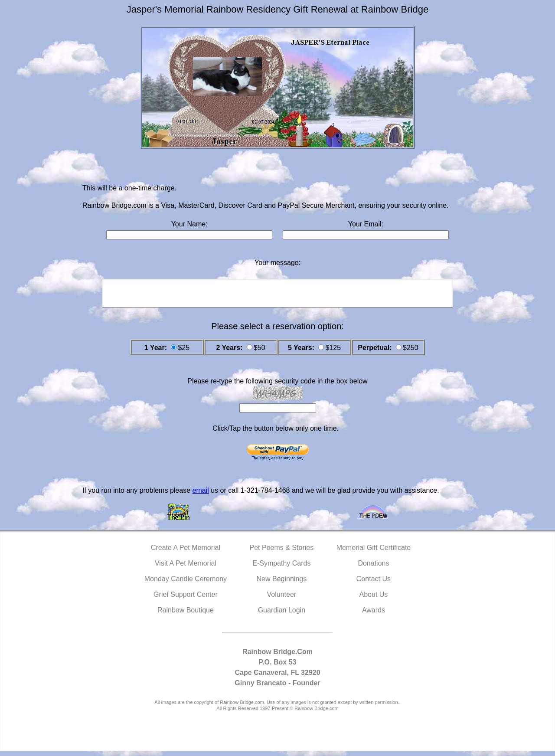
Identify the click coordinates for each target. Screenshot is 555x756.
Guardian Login (282, 615)
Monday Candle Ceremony (186, 584)
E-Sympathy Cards (281, 568)
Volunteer (282, 600)
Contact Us (374, 584)
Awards (374, 615)
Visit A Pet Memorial (186, 568)
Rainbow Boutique (186, 615)
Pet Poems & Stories (282, 553)
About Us (374, 600)
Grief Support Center (186, 600)
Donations (373, 568)
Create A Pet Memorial (186, 553)
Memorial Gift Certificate (374, 553)
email (200, 496)
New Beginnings (282, 584)
